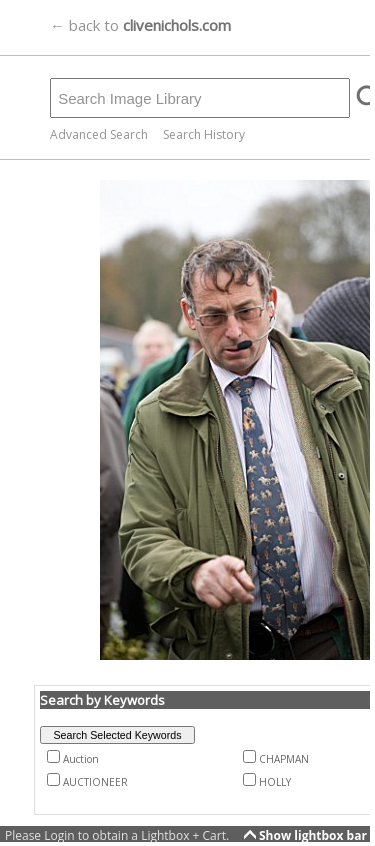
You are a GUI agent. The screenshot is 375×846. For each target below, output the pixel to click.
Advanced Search (99, 134)
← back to (140, 25)
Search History (204, 134)
